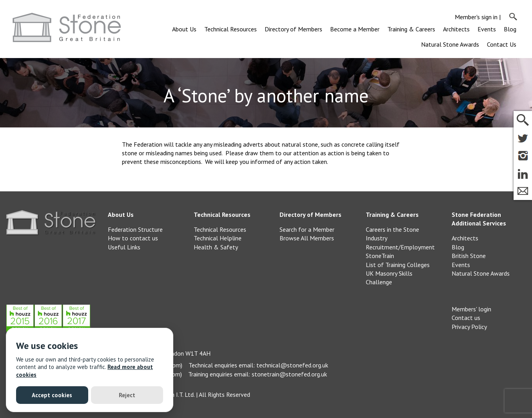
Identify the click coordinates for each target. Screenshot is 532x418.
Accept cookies (52, 395)
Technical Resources (231, 29)
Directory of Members (293, 29)
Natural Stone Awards (450, 44)
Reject (127, 395)
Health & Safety (216, 247)
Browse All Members (307, 238)
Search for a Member (307, 229)
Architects (456, 29)
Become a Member (355, 29)
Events (487, 29)
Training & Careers (411, 29)
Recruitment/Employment (400, 247)
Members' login (471, 309)
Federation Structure (135, 229)
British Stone (469, 256)
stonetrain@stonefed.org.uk (289, 374)
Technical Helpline (218, 238)
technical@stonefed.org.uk (292, 365)
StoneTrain (380, 256)
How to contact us (133, 238)
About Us (184, 29)
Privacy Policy (469, 327)
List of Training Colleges (398, 265)
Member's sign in (476, 17)
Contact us (466, 318)
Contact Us (502, 44)
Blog (510, 29)
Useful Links (124, 247)
